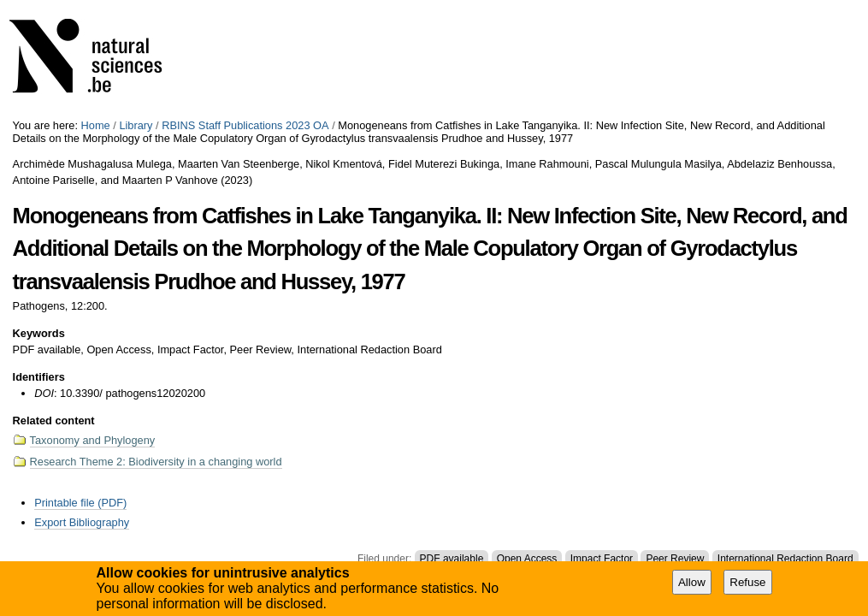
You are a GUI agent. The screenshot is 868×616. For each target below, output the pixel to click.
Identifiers (39, 377)
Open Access (527, 559)
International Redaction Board (785, 559)
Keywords (39, 333)
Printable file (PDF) (80, 503)
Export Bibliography (82, 522)
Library (136, 125)
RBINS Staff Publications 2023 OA (245, 125)
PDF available (452, 559)
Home (96, 125)
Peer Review (675, 559)
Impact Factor (602, 559)
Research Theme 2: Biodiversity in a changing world (156, 462)
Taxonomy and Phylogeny (93, 440)
